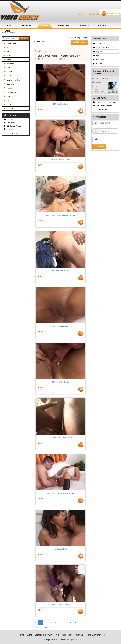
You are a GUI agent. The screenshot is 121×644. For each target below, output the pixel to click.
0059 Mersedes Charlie (60, 382)
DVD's (29, 635)
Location (10, 88)
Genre (9, 51)
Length (9, 72)
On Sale (10, 108)
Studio (9, 60)
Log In (96, 14)
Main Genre (11, 47)
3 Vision (10, 129)
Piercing (10, 96)
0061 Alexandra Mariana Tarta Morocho (60, 493)
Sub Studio (11, 64)
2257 (9, 55)
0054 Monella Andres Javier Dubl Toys (61, 215)
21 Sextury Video (14, 126)
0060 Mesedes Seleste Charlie (60, 438)
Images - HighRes (13, 80)
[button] (105, 139)
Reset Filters (40, 51)
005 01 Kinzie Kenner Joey (60, 160)
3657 (37, 628)
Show (72, 38)
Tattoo (9, 104)
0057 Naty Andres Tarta (61, 271)
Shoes (9, 100)
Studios (99, 64)
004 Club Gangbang (60, 104)
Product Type (12, 43)
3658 (46, 628)
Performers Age (13, 92)
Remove (40, 59)
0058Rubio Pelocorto (61, 326)
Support (99, 52)
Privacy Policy (51, 635)
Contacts (39, 635)
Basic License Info (104, 47)
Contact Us (101, 43)
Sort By (37, 42)
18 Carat (11, 120)
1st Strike (11, 123)
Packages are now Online (107, 102)
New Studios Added (104, 105)
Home (21, 635)
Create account (84, 14)
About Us (100, 60)
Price (9, 68)
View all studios (14, 133)
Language (11, 84)
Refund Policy (66, 635)
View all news (103, 109)
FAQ (98, 56)
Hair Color (11, 76)
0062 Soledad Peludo (60, 549)
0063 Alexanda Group (60, 605)
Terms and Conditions (95, 635)
